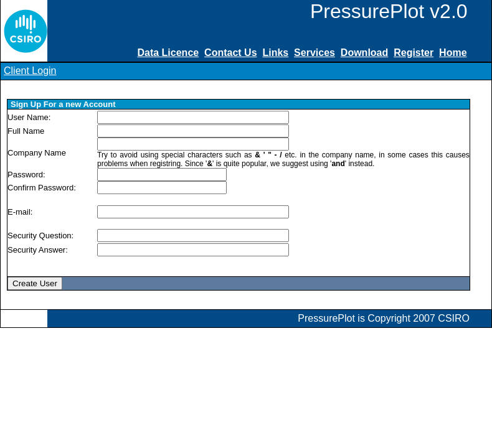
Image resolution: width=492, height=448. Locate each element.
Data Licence (168, 53)
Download (364, 53)
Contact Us (230, 53)
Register (414, 53)
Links (275, 53)
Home (453, 53)
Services (315, 53)
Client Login (30, 71)
